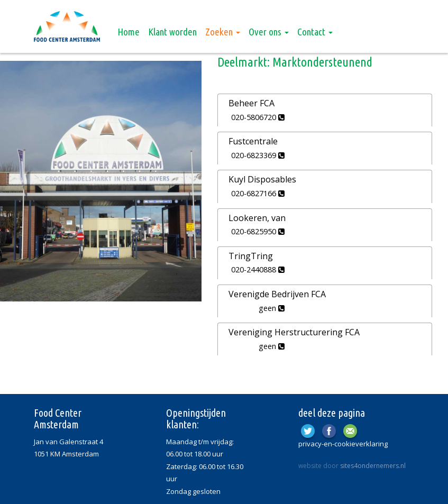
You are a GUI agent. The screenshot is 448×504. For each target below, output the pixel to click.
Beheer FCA (252, 103)
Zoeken (223, 31)
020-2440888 (258, 269)
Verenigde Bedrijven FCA (277, 294)
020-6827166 (258, 193)
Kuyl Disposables (262, 179)
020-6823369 (258, 155)
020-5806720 (258, 117)
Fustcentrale (253, 141)
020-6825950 (258, 231)
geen (272, 308)
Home (129, 31)
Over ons (269, 31)
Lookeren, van (257, 218)
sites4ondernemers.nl (373, 466)
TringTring (251, 256)
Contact (315, 31)
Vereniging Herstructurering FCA (294, 332)
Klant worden (172, 31)
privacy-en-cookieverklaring (343, 444)
